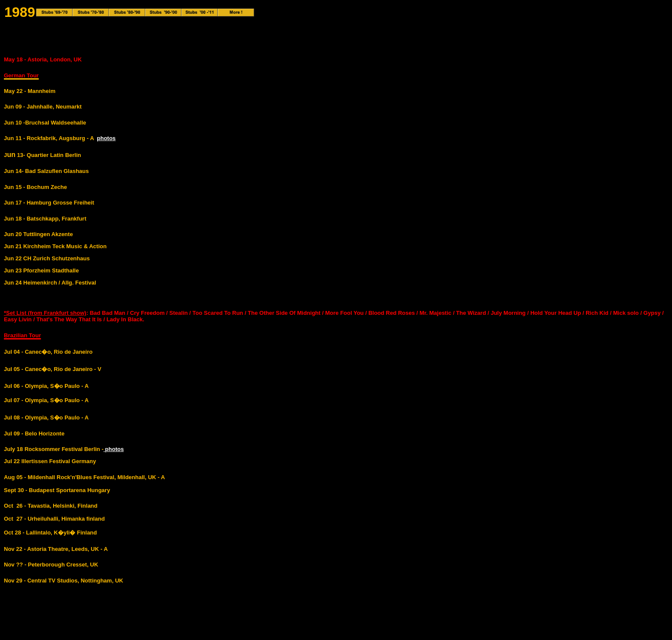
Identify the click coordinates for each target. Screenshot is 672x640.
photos (106, 138)
